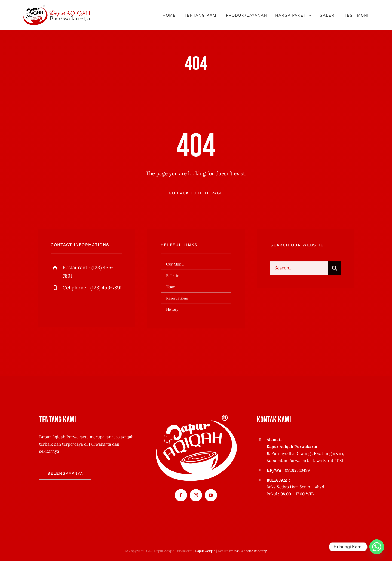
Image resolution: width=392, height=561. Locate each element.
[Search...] (299, 270)
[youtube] (211, 495)
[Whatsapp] (377, 547)
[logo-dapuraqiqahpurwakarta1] (57, 8)
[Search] (335, 270)
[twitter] (72, 306)
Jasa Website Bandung (250, 551)
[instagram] (87, 306)
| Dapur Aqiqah (204, 551)
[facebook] (57, 306)
